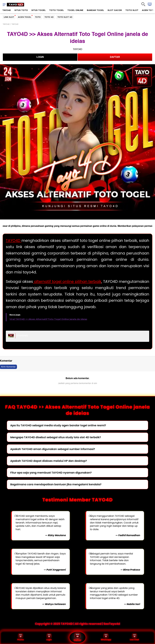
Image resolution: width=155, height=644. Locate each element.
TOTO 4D (49, 17)
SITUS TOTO (21, 10)
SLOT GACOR (115, 10)
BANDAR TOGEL (95, 10)
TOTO (38, 17)
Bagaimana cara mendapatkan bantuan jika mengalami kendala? (56, 484)
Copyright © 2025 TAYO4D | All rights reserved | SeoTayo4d (77, 624)
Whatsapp (106, 637)
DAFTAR (115, 57)
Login (49, 637)
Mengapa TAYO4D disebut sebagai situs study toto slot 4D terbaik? (56, 437)
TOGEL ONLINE (75, 10)
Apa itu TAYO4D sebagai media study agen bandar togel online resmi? (58, 425)
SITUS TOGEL (39, 10)
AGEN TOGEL (25, 17)
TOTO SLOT (132, 10)
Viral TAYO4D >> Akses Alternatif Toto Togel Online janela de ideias (48, 319)
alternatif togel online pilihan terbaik (67, 282)
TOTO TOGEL (57, 10)
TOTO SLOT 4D (65, 17)
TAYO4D (7, 10)
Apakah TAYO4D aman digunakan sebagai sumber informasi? (53, 449)
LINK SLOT (9, 17)
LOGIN (40, 57)
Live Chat (134, 637)
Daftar (77, 637)
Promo (21, 637)
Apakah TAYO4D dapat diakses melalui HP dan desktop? (49, 461)
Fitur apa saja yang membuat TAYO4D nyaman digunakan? (51, 473)
